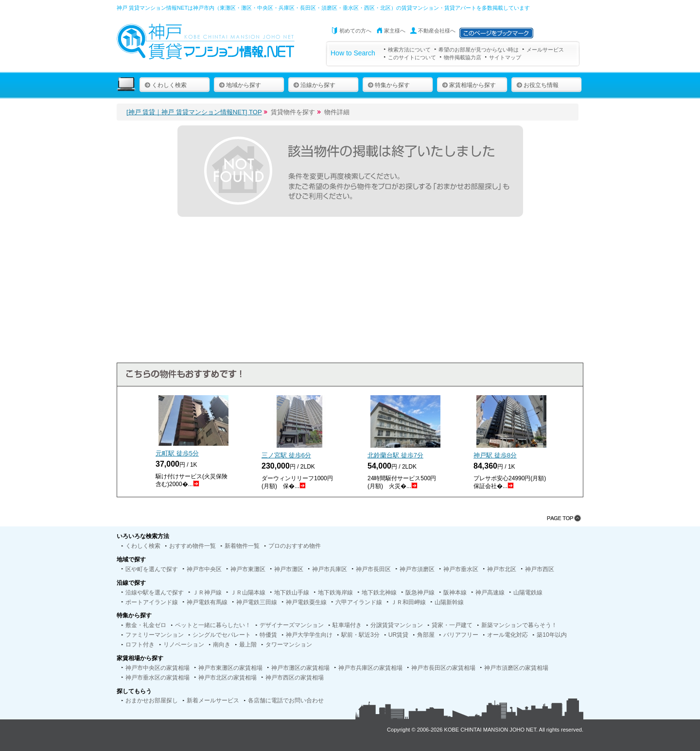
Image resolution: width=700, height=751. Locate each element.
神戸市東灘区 (248, 569)
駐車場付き (347, 625)
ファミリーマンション (155, 635)
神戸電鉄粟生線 (306, 602)
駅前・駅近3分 (360, 635)
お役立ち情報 (537, 85)
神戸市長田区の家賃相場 (443, 668)
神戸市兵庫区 (330, 569)
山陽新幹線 (449, 602)
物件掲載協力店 (463, 57)
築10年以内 (551, 635)
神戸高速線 (490, 593)
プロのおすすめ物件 (295, 546)
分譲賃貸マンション (397, 625)
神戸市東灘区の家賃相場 (230, 668)
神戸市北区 (502, 569)
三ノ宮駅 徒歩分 (286, 455)
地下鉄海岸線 (335, 593)
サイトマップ (505, 57)
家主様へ (395, 31)
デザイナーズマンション (292, 625)
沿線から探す (314, 85)
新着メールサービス (213, 700)
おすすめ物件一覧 (192, 546)
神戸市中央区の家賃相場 (157, 668)
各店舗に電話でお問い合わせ (286, 700)
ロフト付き (140, 645)
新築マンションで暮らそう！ (519, 625)
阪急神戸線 (420, 593)
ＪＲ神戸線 (207, 593)
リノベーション (184, 645)
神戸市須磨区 (417, 569)
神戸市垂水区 (461, 569)
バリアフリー (461, 635)
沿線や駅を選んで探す (155, 593)
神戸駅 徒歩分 (495, 455)
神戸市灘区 (289, 569)
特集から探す (389, 85)
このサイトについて (412, 57)
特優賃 (268, 635)
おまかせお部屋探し (152, 700)
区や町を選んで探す (152, 569)
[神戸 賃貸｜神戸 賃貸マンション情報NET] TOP (194, 112)
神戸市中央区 (204, 569)
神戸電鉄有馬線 (207, 602)
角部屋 (426, 635)
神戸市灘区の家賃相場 (300, 668)
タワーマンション (289, 645)
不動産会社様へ (437, 31)
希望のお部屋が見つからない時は (479, 50)
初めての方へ (355, 31)
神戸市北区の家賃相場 (227, 678)
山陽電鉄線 (528, 593)
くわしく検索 (166, 85)
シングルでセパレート (222, 635)
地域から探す (240, 85)
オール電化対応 (507, 635)
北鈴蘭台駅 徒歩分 (395, 455)
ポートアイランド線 (152, 602)
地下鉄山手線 (292, 593)
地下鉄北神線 (379, 593)
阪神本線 (455, 593)
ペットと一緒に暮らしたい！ (213, 625)
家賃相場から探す (469, 85)
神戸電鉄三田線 (257, 602)
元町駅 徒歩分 (177, 453)
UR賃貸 (398, 635)
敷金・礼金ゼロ (146, 625)
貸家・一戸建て (452, 625)
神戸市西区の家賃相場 (295, 678)
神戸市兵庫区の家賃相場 (370, 668)
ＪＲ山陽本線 (248, 593)
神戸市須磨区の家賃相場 (516, 668)
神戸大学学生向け (309, 635)
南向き (222, 645)
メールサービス (545, 50)
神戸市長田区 (373, 569)
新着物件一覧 (242, 546)
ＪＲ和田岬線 (408, 602)
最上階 (248, 645)
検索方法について (409, 50)
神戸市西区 (540, 569)
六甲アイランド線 (359, 602)
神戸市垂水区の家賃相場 (157, 678)
